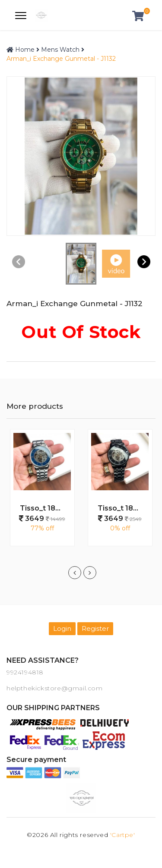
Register (95, 628)
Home (21, 50)
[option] (42, 492)
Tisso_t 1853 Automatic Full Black (123, 508)
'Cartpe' (123, 835)
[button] (144, 262)
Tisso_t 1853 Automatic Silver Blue (45, 508)
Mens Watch (60, 50)
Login (62, 628)
